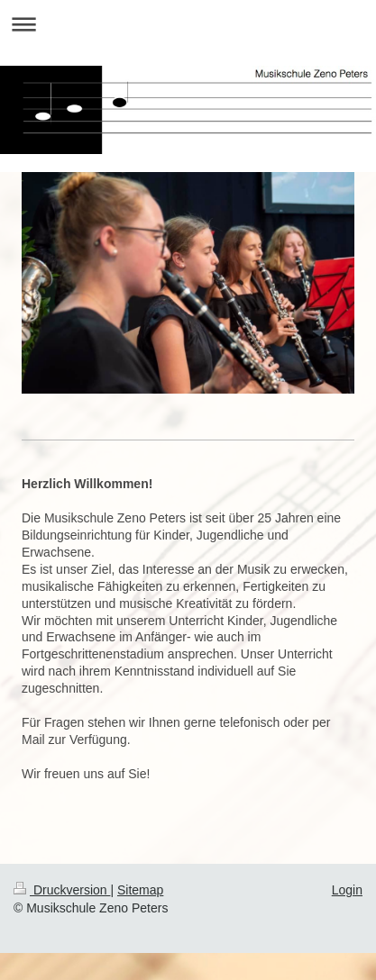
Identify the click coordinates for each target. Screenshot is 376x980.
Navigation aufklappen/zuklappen (188, 24)
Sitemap (140, 890)
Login (347, 890)
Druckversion (62, 890)
